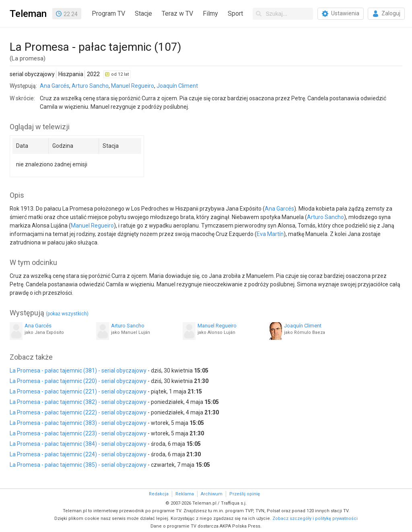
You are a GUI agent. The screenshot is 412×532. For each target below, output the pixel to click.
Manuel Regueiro (133, 86)
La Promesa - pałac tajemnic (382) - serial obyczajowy (78, 402)
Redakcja (159, 494)
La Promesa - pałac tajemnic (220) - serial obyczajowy (78, 381)
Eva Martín (270, 234)
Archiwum (212, 494)
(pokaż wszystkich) (67, 314)
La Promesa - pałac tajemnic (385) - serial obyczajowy (78, 465)
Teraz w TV (177, 13)
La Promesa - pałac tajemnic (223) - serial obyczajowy (78, 433)
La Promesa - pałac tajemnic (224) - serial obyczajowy (78, 454)
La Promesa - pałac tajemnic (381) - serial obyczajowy (78, 371)
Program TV (108, 13)
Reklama (185, 494)
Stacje (143, 13)
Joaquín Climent (177, 86)
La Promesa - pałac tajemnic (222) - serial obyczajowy (78, 412)
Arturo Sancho (90, 86)
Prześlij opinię (245, 494)
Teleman (28, 14)
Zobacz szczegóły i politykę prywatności (315, 519)
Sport (235, 13)
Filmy (210, 13)
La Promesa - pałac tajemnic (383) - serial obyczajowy (78, 423)
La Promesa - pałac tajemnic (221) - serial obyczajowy (78, 391)
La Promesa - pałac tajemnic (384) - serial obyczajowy (78, 444)
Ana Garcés (55, 86)
